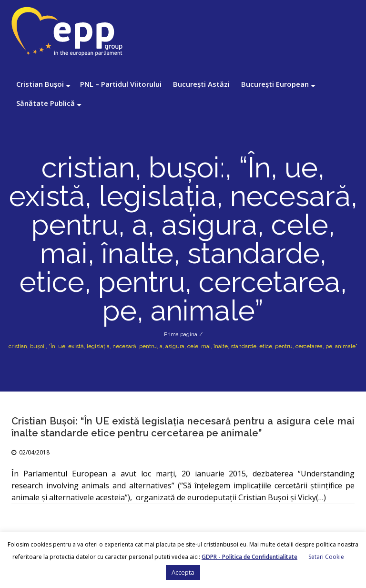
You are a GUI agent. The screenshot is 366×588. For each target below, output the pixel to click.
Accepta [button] (183, 572)
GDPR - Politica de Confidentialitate (249, 557)
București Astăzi (201, 84)
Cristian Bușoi (40, 84)
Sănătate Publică (46, 103)
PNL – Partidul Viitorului (121, 84)
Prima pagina (181, 334)
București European (275, 84)
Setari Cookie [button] (326, 557)
